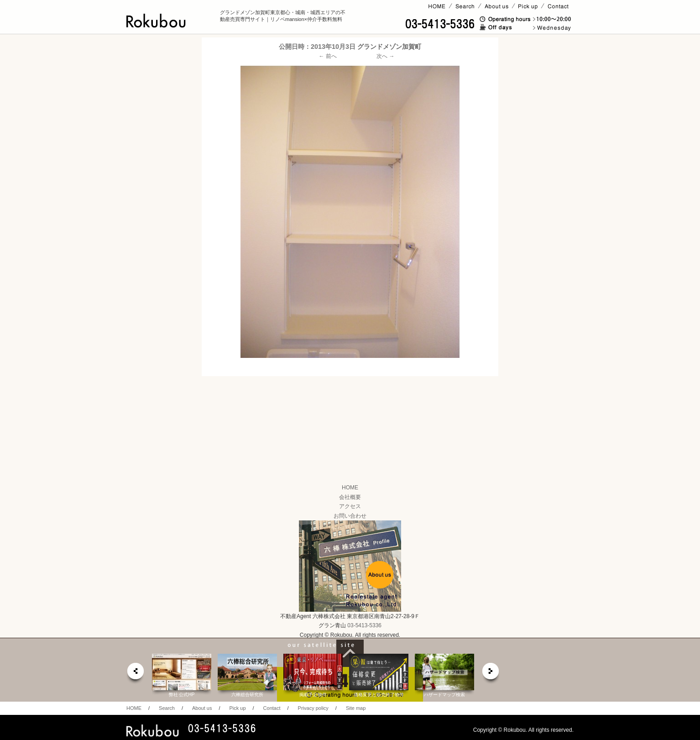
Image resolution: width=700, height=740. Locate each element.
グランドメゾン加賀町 (389, 47)
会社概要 (350, 497)
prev (135, 674)
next (491, 674)
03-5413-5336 (364, 625)
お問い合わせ (350, 516)
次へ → (385, 56)
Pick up (237, 708)
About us (202, 708)
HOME (350, 488)
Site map (356, 708)
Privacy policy (313, 708)
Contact (272, 708)
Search (167, 708)
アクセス (350, 506)
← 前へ (328, 56)
